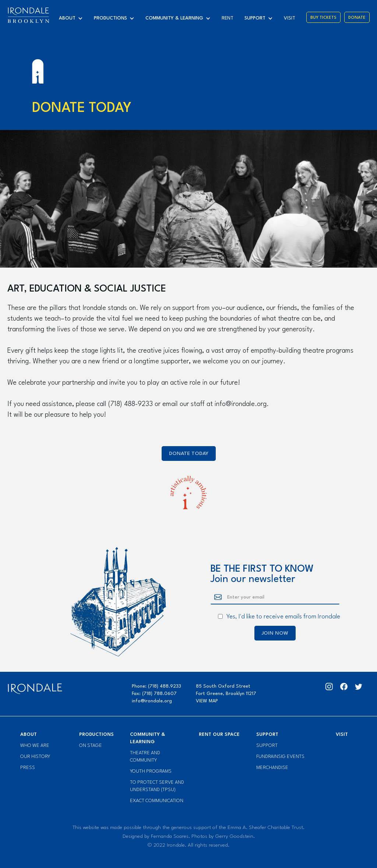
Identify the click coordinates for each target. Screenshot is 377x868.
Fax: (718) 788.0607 (154, 694)
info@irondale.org (152, 701)
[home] (28, 15)
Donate (357, 18)
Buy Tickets (323, 18)
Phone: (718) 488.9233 (156, 686)
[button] (73, 18)
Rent (228, 18)
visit (290, 18)
